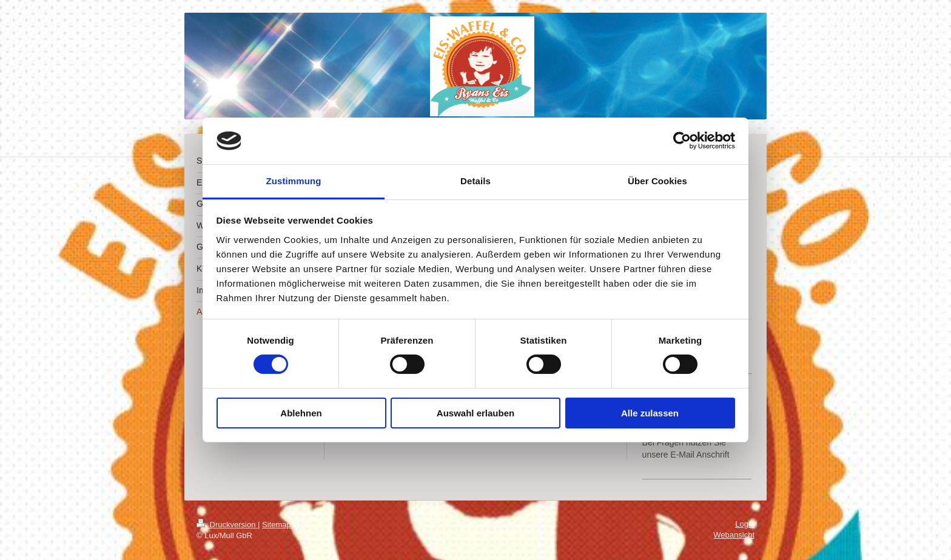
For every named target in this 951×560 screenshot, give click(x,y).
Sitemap (277, 525)
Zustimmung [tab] (294, 181)
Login (745, 524)
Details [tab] (475, 181)
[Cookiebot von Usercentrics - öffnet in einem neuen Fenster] (682, 141)
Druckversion (227, 525)
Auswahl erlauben (475, 413)
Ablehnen (301, 413)
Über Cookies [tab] (657, 181)
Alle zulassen (650, 413)
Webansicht (734, 535)
